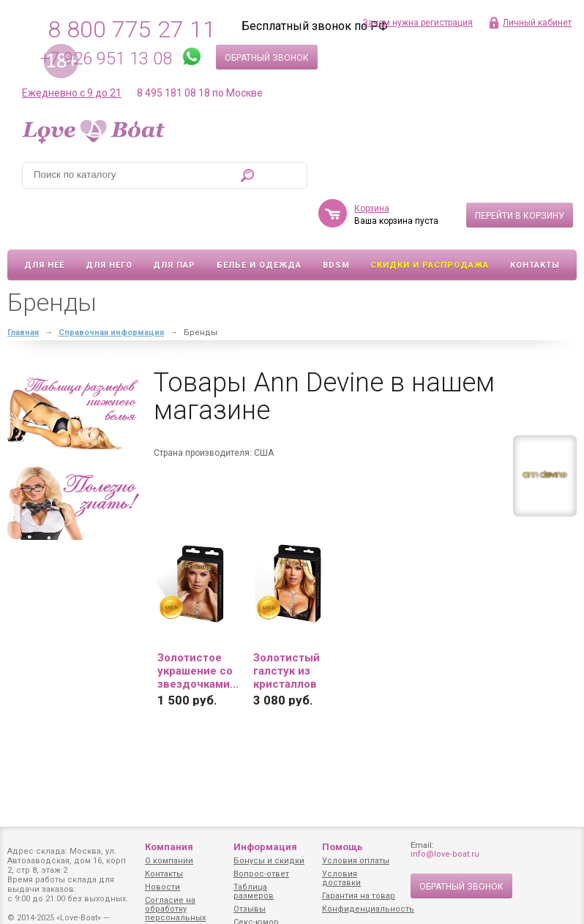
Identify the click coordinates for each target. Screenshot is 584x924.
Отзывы (250, 909)
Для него (109, 223)
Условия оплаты (356, 861)
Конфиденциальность (368, 909)
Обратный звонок (267, 58)
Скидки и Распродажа (430, 223)
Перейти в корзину (520, 173)
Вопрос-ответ (261, 874)
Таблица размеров (254, 891)
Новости (162, 887)
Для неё (44, 223)
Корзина (372, 166)
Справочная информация (111, 290)
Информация (265, 847)
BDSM (336, 223)
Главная (23, 290)
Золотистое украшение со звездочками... (198, 628)
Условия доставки (341, 878)
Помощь (342, 847)
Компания (169, 847)
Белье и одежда (259, 223)
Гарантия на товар (359, 896)
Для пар (174, 223)
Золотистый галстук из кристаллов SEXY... (287, 628)
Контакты (535, 223)
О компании (169, 861)
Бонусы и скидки (269, 861)
